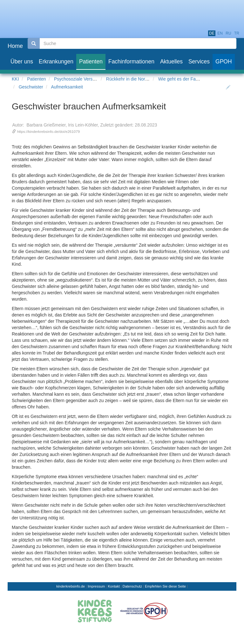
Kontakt (114, 586)
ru (228, 33)
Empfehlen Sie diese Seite (165, 586)
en (220, 33)
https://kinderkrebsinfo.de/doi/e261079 (49, 131)
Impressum (96, 586)
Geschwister (31, 87)
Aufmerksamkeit (67, 87)
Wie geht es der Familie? (183, 79)
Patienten (36, 79)
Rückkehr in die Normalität (132, 79)
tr (237, 33)
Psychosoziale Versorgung (80, 79)
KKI (15, 79)
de (212, 33)
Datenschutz (132, 586)
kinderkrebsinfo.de (71, 586)
